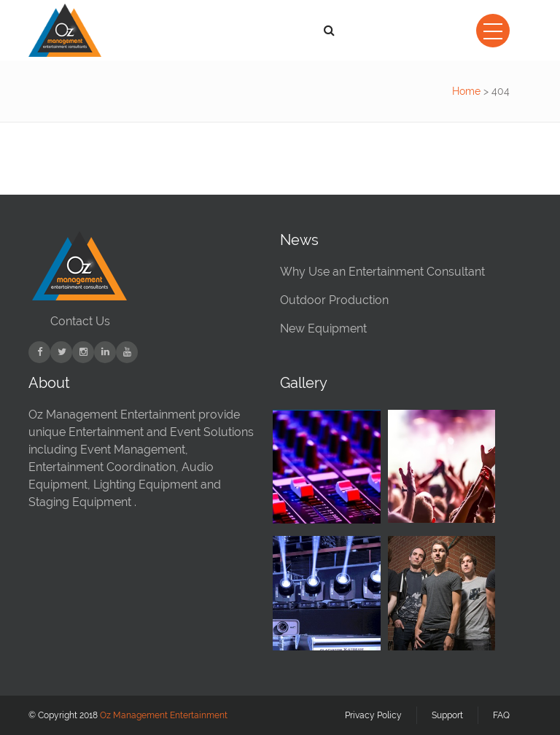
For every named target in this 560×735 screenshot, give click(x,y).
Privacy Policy (373, 715)
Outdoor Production (334, 300)
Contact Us (80, 321)
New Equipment (323, 328)
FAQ (501, 715)
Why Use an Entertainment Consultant (382, 272)
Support (447, 715)
